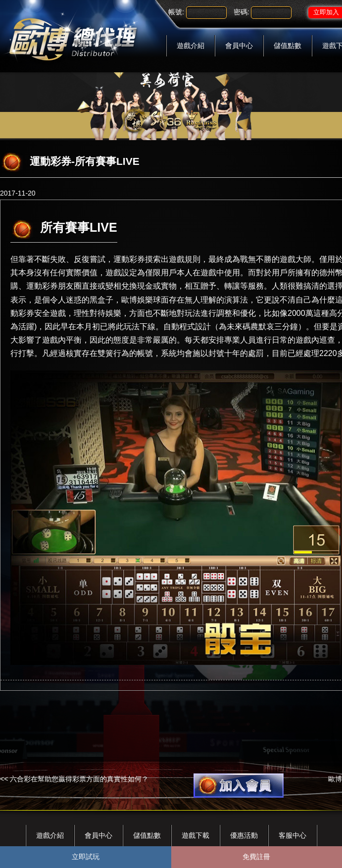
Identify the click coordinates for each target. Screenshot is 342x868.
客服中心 (293, 835)
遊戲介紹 (191, 46)
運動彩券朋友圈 (54, 286)
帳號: (176, 12)
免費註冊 (256, 857)
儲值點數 (288, 46)
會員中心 (239, 46)
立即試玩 (86, 857)
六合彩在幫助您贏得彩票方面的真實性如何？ (79, 779)
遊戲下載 (195, 835)
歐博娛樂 (137, 300)
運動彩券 (129, 259)
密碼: (242, 12)
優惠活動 (244, 835)
